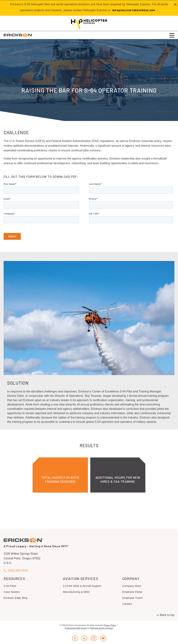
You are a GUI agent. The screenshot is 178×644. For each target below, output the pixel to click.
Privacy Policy (110, 625)
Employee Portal (132, 592)
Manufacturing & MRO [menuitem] (76, 592)
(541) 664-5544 (16, 570)
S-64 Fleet (10, 586)
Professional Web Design (76, 628)
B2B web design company (102, 628)
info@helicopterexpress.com (134, 10)
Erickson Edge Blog (15, 598)
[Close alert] (175, 4)
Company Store (132, 586)
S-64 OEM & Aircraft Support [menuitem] (84, 586)
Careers (127, 604)
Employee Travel (132, 598)
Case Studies (12, 592)
